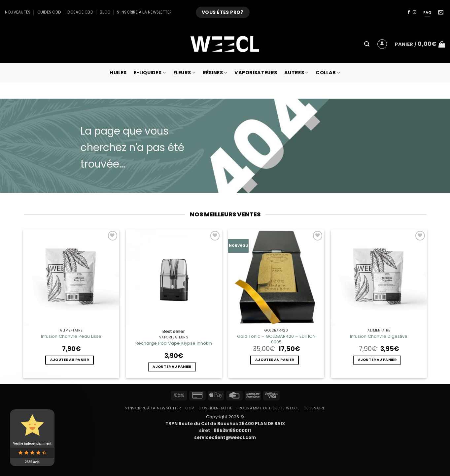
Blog (105, 12)
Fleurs (184, 73)
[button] (367, 44)
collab (328, 73)
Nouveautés (18, 12)
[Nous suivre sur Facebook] (409, 12)
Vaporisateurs (256, 73)
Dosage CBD (80, 12)
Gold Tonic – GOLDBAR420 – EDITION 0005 (276, 339)
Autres (296, 73)
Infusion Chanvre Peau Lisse (71, 336)
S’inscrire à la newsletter (144, 12)
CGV (190, 408)
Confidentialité (215, 408)
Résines (215, 73)
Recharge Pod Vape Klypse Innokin (174, 343)
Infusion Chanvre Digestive (379, 336)
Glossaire (314, 408)
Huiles (118, 73)
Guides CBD (49, 12)
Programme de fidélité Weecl (268, 408)
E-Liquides (150, 73)
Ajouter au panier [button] (69, 360)
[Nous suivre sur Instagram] (415, 12)
